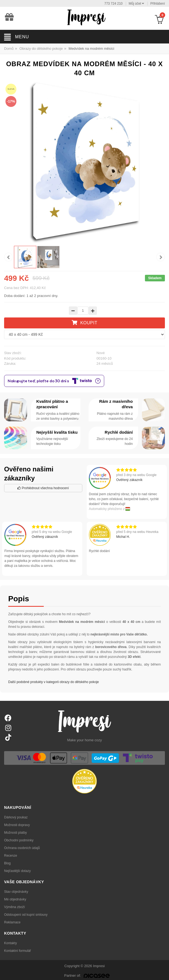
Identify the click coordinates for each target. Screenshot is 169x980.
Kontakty (11, 943)
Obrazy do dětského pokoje (41, 49)
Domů (9, 49)
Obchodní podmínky (19, 840)
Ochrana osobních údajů (22, 848)
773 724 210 (114, 4)
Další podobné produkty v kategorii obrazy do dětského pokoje (54, 682)
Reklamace (12, 922)
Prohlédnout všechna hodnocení (43, 488)
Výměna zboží (14, 907)
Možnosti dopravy (17, 825)
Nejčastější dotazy (17, 871)
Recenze (11, 856)
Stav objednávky (16, 892)
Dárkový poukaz (16, 817)
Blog (7, 863)
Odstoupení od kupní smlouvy (26, 915)
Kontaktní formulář (18, 951)
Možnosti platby (15, 833)
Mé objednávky (15, 899)
